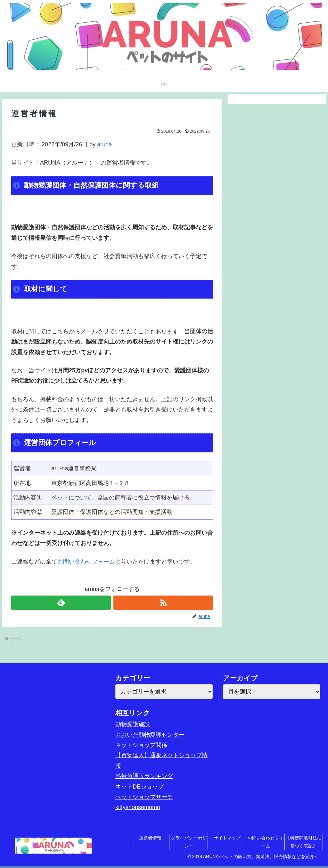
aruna (104, 144)
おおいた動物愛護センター (150, 735)
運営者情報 (150, 838)
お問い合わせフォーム (86, 562)
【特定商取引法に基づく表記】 (304, 842)
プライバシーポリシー (189, 842)
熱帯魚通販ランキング (144, 776)
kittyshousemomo (138, 807)
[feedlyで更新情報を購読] (61, 603)
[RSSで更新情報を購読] (163, 603)
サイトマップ (227, 838)
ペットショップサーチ (144, 797)
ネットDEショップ (139, 787)
